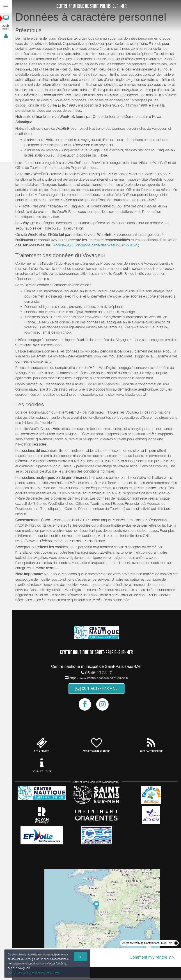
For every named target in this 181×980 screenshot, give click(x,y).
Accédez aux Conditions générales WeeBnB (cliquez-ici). (97, 245)
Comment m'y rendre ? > (152, 957)
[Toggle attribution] (176, 943)
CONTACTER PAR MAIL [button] (96, 688)
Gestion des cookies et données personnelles (33, 973)
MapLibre (167, 943)
